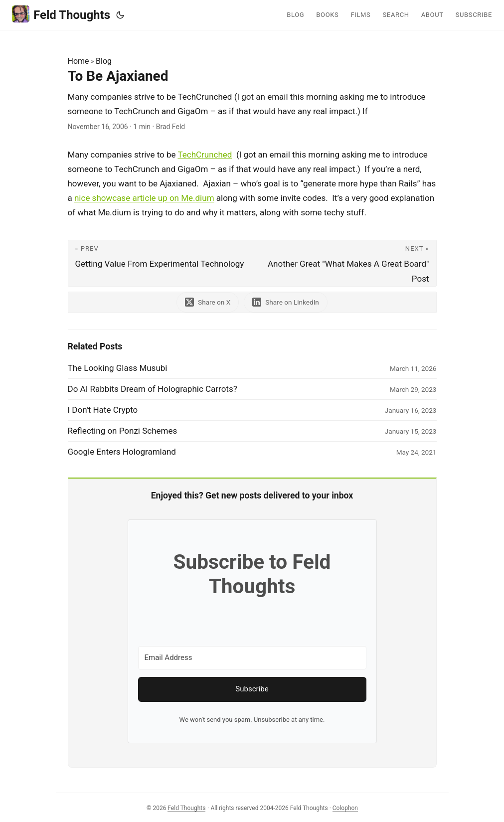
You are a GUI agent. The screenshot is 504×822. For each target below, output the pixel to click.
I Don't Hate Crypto (103, 410)
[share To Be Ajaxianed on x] (208, 302)
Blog (104, 61)
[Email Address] (252, 658)
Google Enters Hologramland (122, 452)
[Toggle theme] (120, 15)
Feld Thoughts (61, 14)
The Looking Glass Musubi (118, 368)
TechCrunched (205, 155)
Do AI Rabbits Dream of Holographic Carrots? (153, 389)
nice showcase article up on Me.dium (144, 198)
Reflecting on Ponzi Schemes (123, 431)
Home (79, 61)
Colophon (345, 808)
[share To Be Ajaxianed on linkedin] (286, 302)
